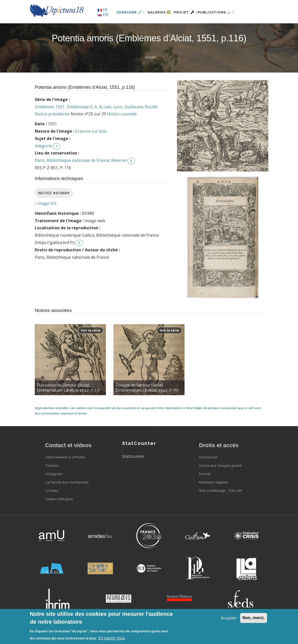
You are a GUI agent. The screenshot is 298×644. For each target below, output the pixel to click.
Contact (52, 483)
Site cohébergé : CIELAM (221, 508)
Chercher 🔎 (115, 30)
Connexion (208, 474)
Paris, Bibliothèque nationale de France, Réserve (81, 178)
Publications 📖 (216, 30)
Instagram (54, 491)
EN (103, 15)
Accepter (229, 618)
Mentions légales (214, 499)
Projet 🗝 (179, 30)
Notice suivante (122, 131)
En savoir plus (112, 638)
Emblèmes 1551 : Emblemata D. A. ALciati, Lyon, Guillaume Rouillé (96, 124)
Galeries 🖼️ (148, 30)
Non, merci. (253, 618)
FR (103, 10)
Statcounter (133, 474)
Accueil (150, 75)
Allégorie (43, 163)
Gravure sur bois (91, 148)
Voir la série (91, 348)
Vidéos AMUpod (59, 516)
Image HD (46, 221)
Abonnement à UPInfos (65, 474)
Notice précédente (52, 131)
